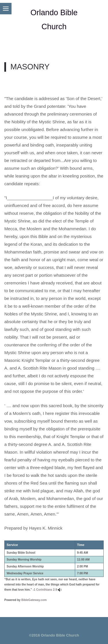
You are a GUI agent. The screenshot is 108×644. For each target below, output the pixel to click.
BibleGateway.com (34, 600)
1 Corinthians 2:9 (45, 590)
